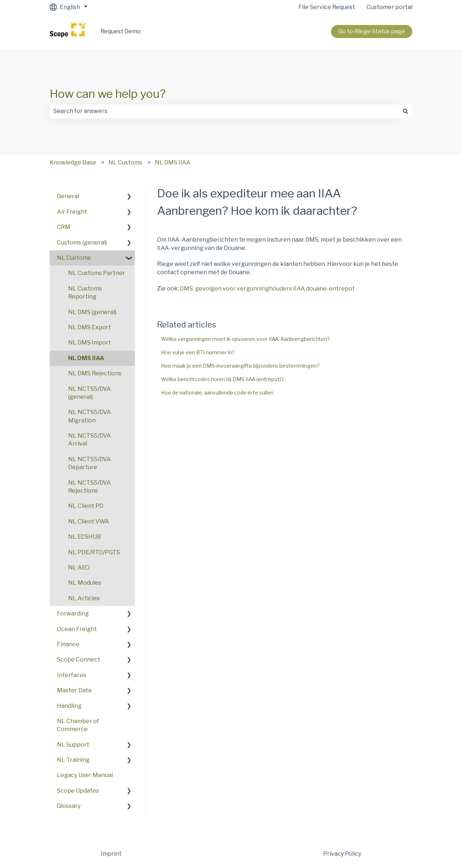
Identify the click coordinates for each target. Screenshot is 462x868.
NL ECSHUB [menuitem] (84, 537)
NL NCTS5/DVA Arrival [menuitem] (90, 440)
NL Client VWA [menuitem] (89, 521)
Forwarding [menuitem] (73, 614)
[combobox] (224, 111)
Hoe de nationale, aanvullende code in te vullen (217, 393)
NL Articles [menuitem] (84, 598)
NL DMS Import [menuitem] (90, 343)
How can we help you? (108, 94)
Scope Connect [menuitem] (79, 660)
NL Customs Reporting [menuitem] (85, 293)
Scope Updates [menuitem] (78, 791)
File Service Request (327, 7)
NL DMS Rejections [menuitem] (95, 373)
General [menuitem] (68, 196)
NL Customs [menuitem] (74, 258)
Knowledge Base (73, 162)
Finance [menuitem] (68, 644)
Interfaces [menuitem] (72, 675)
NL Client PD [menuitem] (86, 506)
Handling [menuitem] (69, 706)
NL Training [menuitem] (73, 760)
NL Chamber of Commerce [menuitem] (78, 725)
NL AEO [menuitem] (79, 567)
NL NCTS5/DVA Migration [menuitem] (90, 416)
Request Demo (121, 31)
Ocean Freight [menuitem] (77, 629)
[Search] (405, 111)
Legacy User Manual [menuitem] (85, 775)
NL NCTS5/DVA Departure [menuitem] (90, 463)
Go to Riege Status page (372, 31)
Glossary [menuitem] (69, 806)
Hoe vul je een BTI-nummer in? (198, 352)
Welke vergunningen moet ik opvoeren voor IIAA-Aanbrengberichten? (246, 339)
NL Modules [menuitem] (85, 583)
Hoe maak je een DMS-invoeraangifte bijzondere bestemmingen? (240, 366)
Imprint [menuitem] (111, 854)
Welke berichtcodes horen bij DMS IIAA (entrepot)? (222, 379)
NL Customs (125, 162)
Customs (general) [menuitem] (82, 243)
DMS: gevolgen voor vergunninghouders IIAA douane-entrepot (267, 289)
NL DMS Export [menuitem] (90, 327)
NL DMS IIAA (173, 162)
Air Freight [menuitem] (72, 212)
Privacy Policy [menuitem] (342, 854)
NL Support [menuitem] (73, 745)
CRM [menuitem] (64, 227)
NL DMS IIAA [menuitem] (86, 358)
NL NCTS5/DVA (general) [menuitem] (90, 393)
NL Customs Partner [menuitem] (97, 273)
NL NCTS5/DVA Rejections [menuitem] (90, 487)
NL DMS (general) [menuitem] (92, 312)
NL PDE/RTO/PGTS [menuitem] (94, 552)
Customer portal (389, 7)
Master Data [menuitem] (74, 690)
